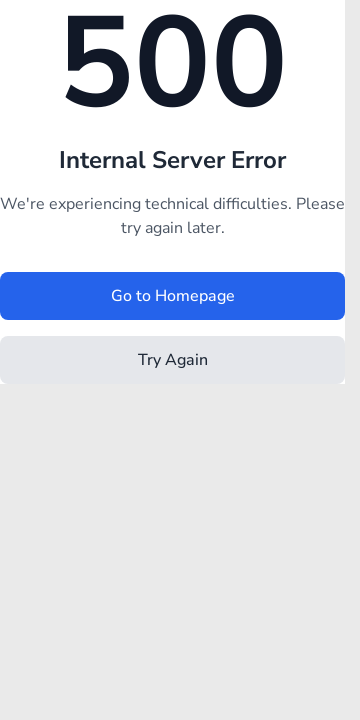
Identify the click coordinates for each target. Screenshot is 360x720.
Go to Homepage (173, 296)
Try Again (173, 360)
